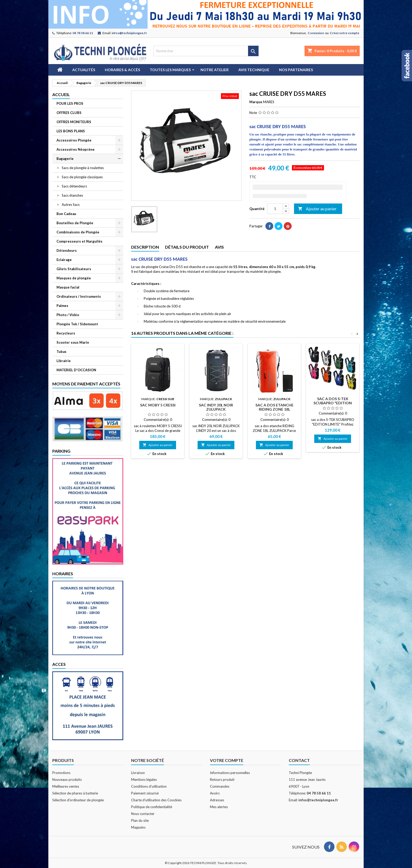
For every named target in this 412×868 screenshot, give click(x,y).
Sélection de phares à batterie (75, 793)
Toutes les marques (170, 70)
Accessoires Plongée (74, 140)
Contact (299, 760)
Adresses (217, 800)
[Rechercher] (206, 51)
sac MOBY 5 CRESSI (158, 405)
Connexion (316, 33)
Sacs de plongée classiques (82, 177)
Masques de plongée (74, 278)
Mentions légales (144, 780)
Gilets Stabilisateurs (74, 269)
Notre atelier (215, 70)
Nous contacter (143, 814)
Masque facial (68, 287)
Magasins (138, 827)
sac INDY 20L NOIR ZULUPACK (216, 407)
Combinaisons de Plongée (78, 232)
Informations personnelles (230, 773)
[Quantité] (275, 209)
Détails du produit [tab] (187, 247)
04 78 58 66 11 (83, 33)
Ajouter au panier (317, 209)
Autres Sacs (71, 205)
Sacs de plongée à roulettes (83, 168)
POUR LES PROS (70, 103)
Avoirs (215, 793)
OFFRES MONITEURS (74, 122)
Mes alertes (219, 807)
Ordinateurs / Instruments (79, 296)
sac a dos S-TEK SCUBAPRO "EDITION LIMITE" (333, 403)
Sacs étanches (72, 195)
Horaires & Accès (122, 70)
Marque (256, 102)
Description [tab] (145, 247)
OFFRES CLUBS (69, 113)
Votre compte (227, 760)
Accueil (61, 94)
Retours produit (222, 780)
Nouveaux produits (67, 780)
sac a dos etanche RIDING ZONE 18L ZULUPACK (274, 409)
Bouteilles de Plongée (75, 223)
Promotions (61, 773)
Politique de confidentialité (152, 807)
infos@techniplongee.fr (129, 33)
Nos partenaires (296, 70)
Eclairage (64, 260)
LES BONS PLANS (71, 131)
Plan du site (140, 820)
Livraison (138, 773)
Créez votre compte (344, 33)
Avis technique (254, 70)
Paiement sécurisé (145, 793)
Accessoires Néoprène (76, 149)
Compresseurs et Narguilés (79, 241)
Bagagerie (65, 159)
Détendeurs (67, 250)
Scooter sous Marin (73, 342)
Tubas (61, 352)
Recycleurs (66, 333)
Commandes (220, 786)
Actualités (84, 70)
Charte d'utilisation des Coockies (156, 800)
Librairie (64, 361)
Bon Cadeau (66, 214)
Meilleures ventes (66, 786)
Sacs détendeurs (74, 186)
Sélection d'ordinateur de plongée (78, 800)
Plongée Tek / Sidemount (77, 324)
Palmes (62, 306)
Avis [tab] (219, 247)
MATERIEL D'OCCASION (76, 370)
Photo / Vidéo (68, 315)
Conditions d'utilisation (149, 786)
